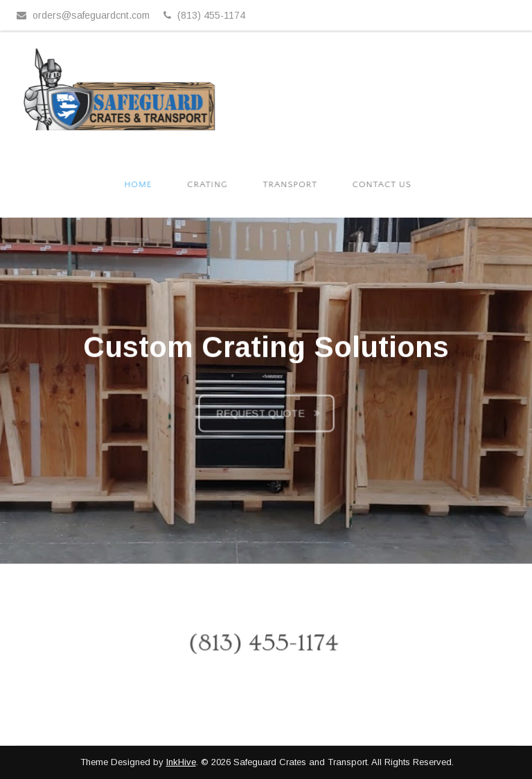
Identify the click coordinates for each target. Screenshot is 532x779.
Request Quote (260, 417)
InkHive (181, 762)
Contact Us (382, 184)
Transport (292, 184)
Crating (211, 184)
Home (142, 184)
